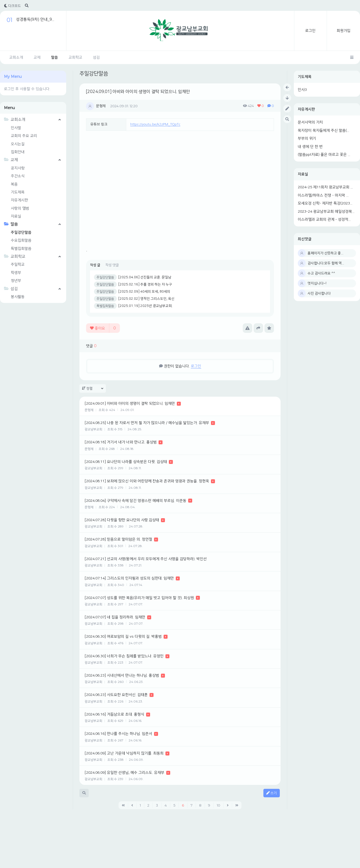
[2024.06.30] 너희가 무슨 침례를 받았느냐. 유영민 (124, 656)
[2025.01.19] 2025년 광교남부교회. (145, 306)
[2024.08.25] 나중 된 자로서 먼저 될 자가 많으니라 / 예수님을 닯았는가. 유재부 (147, 423)
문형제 (101, 106)
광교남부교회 (93, 429)
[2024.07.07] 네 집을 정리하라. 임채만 (115, 617)
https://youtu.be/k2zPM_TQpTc (155, 124)
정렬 (93, 388)
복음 (14, 184)
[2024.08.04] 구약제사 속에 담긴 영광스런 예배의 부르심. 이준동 (136, 501)
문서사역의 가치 (310, 122)
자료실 (303, 174)
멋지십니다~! (317, 283)
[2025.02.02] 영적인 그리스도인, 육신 (146, 299)
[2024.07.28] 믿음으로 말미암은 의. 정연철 (118, 539)
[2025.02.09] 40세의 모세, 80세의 (144, 292)
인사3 (302, 90)
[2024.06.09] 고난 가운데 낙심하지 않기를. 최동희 (124, 753)
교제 (37, 57)
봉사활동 (18, 297)
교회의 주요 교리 (24, 136)
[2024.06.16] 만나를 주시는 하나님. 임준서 (118, 734)
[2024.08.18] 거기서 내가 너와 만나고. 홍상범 (121, 442)
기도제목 (305, 77)
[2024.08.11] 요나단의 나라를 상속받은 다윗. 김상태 (126, 462)
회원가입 (344, 31)
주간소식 (18, 176)
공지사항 (18, 168)
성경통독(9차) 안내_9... (35, 19)
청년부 (16, 281)
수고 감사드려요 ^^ (321, 273)
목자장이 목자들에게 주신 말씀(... (323, 131)
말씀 (55, 57)
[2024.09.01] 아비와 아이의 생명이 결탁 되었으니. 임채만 (138, 92)
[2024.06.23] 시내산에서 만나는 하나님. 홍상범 (122, 675)
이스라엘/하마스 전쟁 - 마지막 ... (323, 195)
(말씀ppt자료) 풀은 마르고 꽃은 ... (324, 155)
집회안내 (18, 152)
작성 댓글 (112, 265)
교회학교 (75, 57)
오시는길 (18, 144)
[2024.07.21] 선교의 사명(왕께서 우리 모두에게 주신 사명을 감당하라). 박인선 (146, 559)
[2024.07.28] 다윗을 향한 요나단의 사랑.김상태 (122, 520)
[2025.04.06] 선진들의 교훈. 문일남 (145, 277)
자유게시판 (306, 109)
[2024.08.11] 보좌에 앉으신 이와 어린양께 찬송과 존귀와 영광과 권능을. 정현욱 (147, 481)
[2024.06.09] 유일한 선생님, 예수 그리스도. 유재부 (125, 773)
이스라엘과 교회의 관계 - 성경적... (324, 220)
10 (219, 805)
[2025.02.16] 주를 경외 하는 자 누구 (145, 284)
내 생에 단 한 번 (310, 147)
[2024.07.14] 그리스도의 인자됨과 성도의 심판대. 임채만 (129, 578)
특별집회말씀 (21, 249)
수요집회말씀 (21, 240)
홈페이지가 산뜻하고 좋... (325, 253)
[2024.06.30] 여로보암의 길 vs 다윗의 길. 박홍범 (123, 637)
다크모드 (12, 6)
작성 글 (95, 265)
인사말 (16, 128)
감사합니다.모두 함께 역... (326, 263)
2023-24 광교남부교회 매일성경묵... (326, 212)
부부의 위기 (307, 138)
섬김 (96, 57)
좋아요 (103, 328)
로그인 (310, 31)
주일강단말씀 (21, 232)
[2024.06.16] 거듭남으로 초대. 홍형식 (114, 714)
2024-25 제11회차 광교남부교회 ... (325, 187)
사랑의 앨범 (20, 208)
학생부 (16, 273)
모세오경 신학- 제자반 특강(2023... (325, 203)
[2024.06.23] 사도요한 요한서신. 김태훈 (116, 695)
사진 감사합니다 (319, 293)
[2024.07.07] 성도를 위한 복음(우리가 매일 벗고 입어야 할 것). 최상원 (139, 598)
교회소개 (16, 57)
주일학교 (18, 265)
